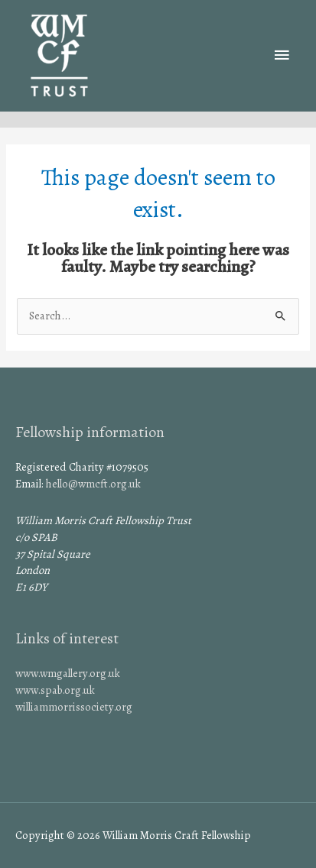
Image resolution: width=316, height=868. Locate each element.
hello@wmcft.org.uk (93, 484)
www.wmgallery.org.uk (68, 673)
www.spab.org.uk (55, 690)
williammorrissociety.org (74, 707)
